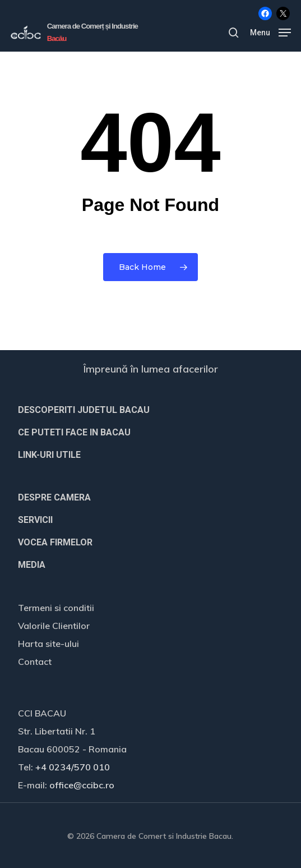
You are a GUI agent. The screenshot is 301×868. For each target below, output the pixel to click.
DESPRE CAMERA (54, 497)
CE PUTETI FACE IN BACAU (74, 432)
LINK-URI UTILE (49, 455)
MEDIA (32, 565)
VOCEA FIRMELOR (55, 542)
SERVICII (35, 520)
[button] (270, 32)
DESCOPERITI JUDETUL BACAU (84, 410)
